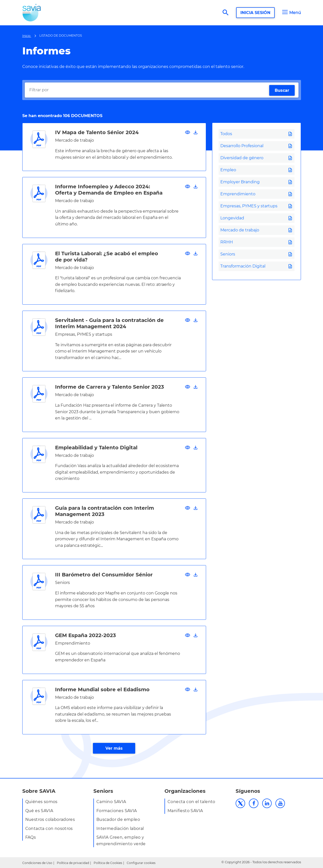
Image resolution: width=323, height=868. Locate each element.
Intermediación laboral (120, 829)
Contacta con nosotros (49, 829)
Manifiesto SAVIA (185, 811)
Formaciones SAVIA (117, 811)
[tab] (257, 134)
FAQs (31, 837)
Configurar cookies (141, 863)
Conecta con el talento (191, 802)
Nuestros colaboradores (50, 819)
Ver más (114, 748)
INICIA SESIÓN (255, 13)
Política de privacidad (73, 863)
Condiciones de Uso (37, 863)
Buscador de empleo (118, 819)
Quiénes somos (41, 802)
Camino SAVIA (111, 802)
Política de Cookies (108, 863)
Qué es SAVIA (39, 811)
